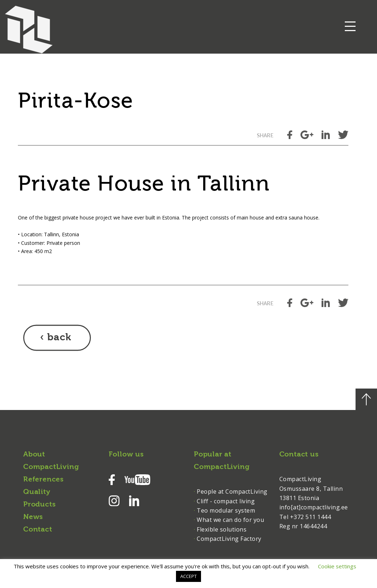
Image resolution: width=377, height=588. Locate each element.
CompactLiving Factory (229, 539)
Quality (37, 492)
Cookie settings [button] (337, 566)
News (33, 517)
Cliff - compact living (226, 501)
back (59, 338)
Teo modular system (226, 510)
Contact (38, 530)
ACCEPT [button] (188, 576)
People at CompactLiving (232, 491)
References (43, 480)
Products (39, 505)
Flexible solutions (222, 529)
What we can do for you (230, 520)
